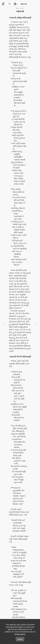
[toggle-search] (10, 4)
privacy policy (20, 634)
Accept (20, 639)
